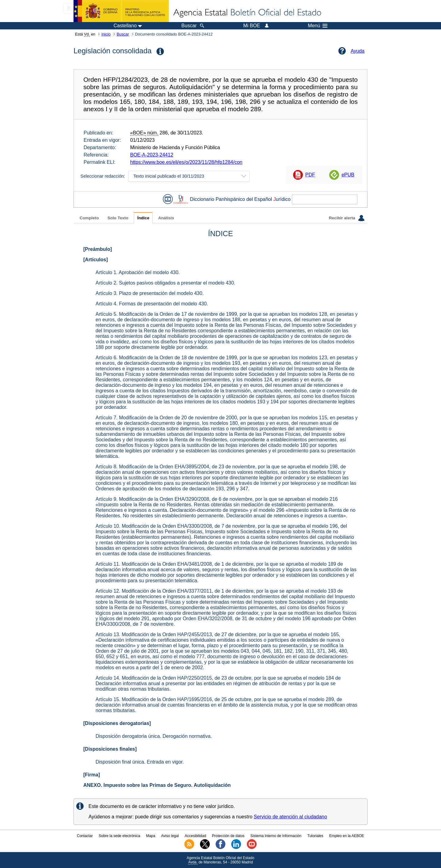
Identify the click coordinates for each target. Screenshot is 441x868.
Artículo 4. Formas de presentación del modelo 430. (152, 304)
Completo (89, 218)
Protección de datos (228, 836)
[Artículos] (96, 260)
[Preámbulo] (98, 249)
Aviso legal (170, 836)
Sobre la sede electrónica (119, 836)
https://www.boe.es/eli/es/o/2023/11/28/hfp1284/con (186, 162)
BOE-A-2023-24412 (152, 155)
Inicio (106, 34)
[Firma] (92, 775)
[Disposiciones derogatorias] (117, 723)
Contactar (85, 836)
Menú (318, 26)
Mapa (151, 836)
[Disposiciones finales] (110, 749)
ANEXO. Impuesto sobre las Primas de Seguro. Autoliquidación (157, 785)
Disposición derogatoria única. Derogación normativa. (154, 736)
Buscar (123, 34)
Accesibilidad (195, 836)
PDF (310, 175)
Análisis (166, 218)
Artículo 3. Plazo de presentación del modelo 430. (150, 293)
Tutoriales (315, 836)
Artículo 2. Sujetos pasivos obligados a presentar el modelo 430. (165, 283)
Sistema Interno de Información (276, 836)
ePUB (348, 175)
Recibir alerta (347, 218)
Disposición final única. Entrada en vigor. (140, 762)
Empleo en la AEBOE (347, 836)
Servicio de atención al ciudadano (290, 817)
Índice (143, 218)
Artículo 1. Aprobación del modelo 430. (138, 272)
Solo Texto (118, 218)
